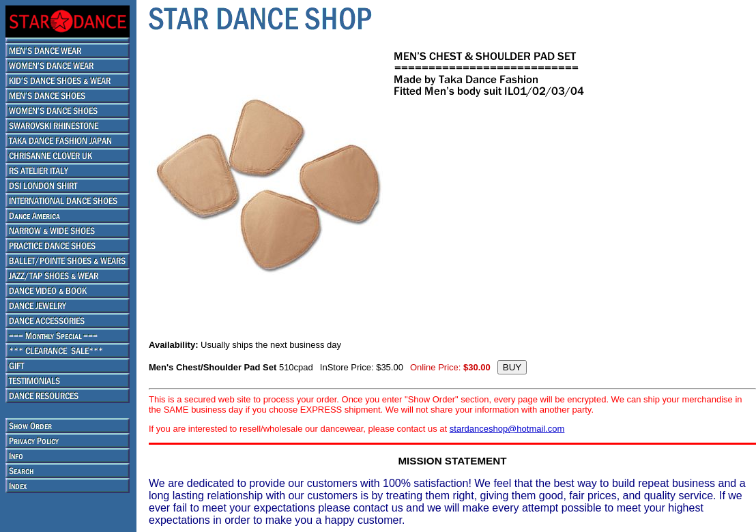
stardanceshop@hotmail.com (507, 429)
